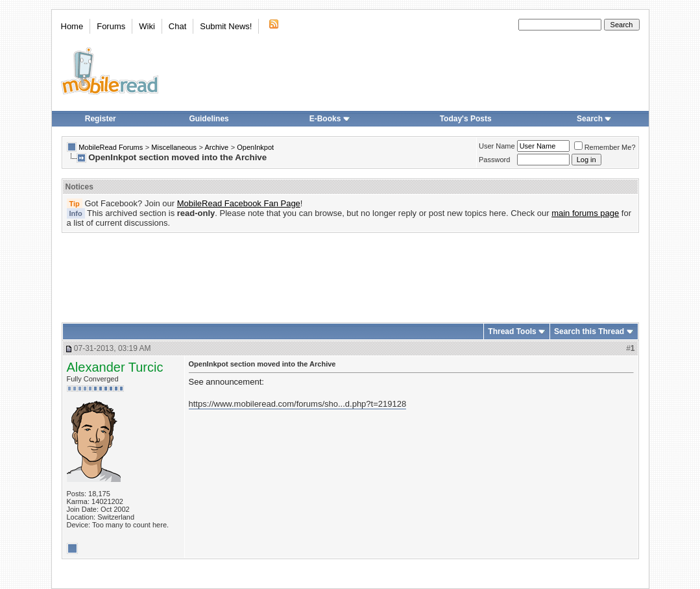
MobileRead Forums (111, 147)
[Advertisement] (350, 273)
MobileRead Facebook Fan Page (239, 203)
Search (594, 119)
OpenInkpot (255, 147)
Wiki (147, 26)
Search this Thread (589, 331)
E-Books (330, 119)
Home (72, 26)
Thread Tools (512, 331)
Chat (177, 26)
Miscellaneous (174, 147)
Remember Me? (605, 147)
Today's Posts (466, 119)
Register (101, 119)
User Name (497, 146)
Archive (216, 147)
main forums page (585, 213)
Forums (111, 26)
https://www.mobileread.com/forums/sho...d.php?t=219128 (298, 404)
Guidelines (209, 119)
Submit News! (226, 26)
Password (494, 160)
